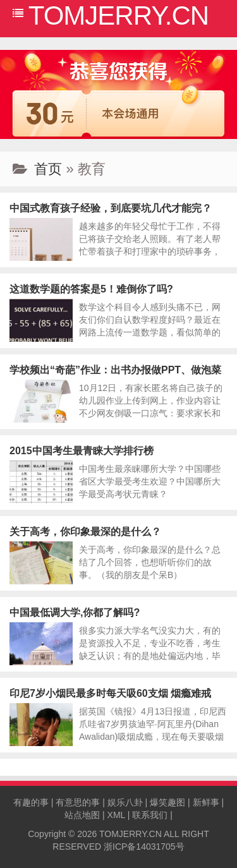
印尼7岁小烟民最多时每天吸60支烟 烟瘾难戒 (110, 693)
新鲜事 (206, 802)
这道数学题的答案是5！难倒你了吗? (91, 289)
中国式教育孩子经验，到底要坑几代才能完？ (111, 208)
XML (116, 815)
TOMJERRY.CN (131, 834)
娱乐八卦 (125, 802)
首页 (48, 169)
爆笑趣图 (167, 802)
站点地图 (82, 815)
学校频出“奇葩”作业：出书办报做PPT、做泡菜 (115, 370)
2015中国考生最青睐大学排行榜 (82, 451)
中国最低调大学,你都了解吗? (75, 612)
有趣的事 (31, 802)
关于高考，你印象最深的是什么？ (85, 532)
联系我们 (150, 815)
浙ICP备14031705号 (144, 847)
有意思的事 (78, 802)
